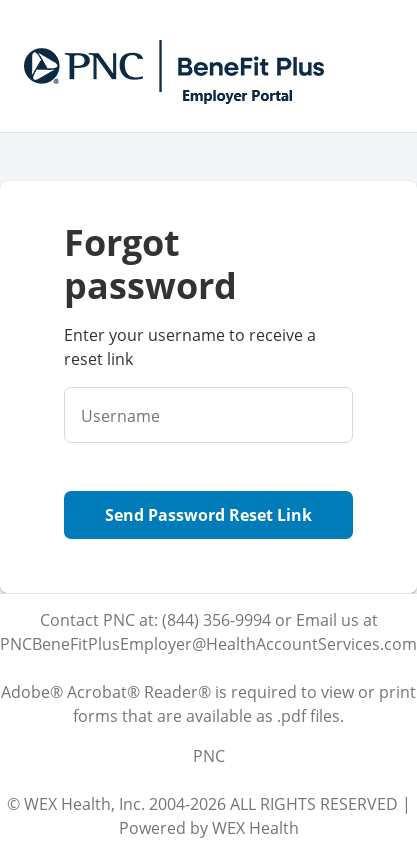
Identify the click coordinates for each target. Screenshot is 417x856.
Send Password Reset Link (208, 515)
